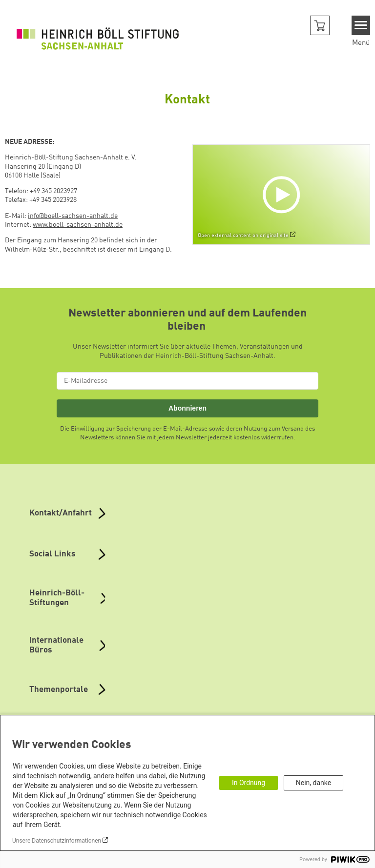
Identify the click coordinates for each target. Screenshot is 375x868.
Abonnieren (187, 408)
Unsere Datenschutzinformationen (57, 841)
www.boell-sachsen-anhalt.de (78, 225)
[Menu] (361, 25)
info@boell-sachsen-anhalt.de (73, 216)
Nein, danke (313, 783)
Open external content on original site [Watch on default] (243, 236)
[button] (320, 25)
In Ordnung (249, 783)
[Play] (283, 195)
